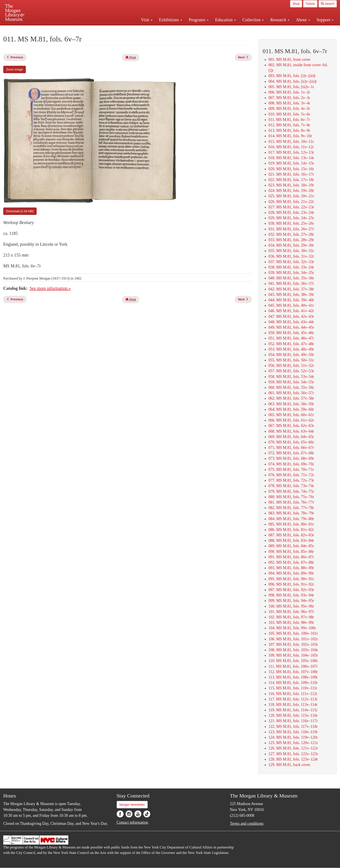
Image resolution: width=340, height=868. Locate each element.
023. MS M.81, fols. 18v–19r (291, 185)
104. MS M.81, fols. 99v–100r (292, 628)
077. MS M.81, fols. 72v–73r (291, 480)
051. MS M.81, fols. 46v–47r (291, 338)
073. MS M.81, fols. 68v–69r (291, 458)
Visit (147, 20)
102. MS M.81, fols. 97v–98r (291, 617)
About (303, 20)
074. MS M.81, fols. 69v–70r (291, 464)
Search (328, 4)
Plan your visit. (118, 29)
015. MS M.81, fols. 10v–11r (291, 142)
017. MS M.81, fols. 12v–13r (291, 152)
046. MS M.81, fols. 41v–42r (291, 311)
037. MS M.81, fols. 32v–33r (291, 262)
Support (325, 20)
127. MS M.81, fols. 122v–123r (293, 754)
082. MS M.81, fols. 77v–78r (291, 508)
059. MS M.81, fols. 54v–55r (291, 382)
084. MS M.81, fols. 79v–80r (291, 519)
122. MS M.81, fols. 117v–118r (293, 726)
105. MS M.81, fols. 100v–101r (293, 633)
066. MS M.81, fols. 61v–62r (291, 420)
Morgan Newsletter (132, 805)
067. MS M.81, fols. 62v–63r (291, 426)
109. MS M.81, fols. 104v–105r (293, 655)
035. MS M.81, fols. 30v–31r (291, 251)
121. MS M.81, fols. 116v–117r (293, 721)
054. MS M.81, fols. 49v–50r (291, 355)
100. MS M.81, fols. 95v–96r (291, 606)
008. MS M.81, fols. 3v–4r (289, 103)
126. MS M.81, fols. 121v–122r (293, 748)
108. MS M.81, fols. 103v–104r (293, 650)
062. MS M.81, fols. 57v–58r (291, 398)
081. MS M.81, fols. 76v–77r (291, 502)
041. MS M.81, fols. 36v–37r (291, 283)
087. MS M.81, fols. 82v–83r (291, 535)
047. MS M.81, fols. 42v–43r (291, 316)
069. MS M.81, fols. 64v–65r (291, 437)
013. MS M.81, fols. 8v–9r (289, 130)
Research (280, 20)
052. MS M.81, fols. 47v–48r (291, 344)
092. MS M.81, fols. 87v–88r (291, 562)
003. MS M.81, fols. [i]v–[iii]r (292, 76)
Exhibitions (171, 20)
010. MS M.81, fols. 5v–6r (289, 114)
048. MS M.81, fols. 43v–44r (291, 322)
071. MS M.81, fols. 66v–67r (291, 448)
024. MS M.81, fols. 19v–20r (291, 191)
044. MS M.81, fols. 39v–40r (291, 300)
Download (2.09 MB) (20, 211)
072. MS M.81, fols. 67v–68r (291, 453)
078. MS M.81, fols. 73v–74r (291, 486)
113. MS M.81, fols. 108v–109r (293, 677)
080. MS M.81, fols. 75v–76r (291, 497)
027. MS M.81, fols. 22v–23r (291, 207)
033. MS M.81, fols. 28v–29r (291, 240)
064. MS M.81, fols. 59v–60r (291, 409)
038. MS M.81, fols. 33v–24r (291, 267)
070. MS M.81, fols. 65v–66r (291, 442)
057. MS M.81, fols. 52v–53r (291, 371)
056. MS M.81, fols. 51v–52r (291, 366)
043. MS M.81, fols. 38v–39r (291, 295)
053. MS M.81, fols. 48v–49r (291, 349)
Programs (199, 20)
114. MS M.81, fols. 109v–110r (293, 683)
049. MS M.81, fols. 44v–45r (291, 327)
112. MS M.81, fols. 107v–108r (293, 672)
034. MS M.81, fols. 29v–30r (291, 245)
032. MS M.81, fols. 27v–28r (291, 234)
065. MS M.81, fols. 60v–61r (291, 415)
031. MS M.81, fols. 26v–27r (291, 229)
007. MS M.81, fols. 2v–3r (289, 98)
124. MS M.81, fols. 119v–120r (293, 737)
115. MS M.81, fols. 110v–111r (293, 688)
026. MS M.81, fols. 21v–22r (291, 202)
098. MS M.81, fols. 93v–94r (291, 595)
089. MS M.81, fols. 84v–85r (291, 546)
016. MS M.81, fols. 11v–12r (291, 147)
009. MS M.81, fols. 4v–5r (289, 109)
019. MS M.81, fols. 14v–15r (291, 163)
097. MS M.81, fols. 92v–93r (291, 590)
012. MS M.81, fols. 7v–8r (289, 125)
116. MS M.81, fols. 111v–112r (293, 694)
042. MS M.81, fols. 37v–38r (291, 289)
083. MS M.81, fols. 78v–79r (291, 513)
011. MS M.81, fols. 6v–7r (289, 120)
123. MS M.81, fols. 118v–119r (293, 732)
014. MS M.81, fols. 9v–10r (290, 136)
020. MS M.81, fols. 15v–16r (291, 169)
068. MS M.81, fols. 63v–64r (291, 431)
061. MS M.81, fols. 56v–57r (291, 393)
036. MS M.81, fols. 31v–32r (291, 256)
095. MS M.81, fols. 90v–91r (291, 579)
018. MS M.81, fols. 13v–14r (291, 158)
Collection (253, 20)
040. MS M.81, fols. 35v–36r (291, 278)
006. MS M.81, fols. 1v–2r (289, 92)
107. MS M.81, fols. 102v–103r (293, 644)
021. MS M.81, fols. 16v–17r (291, 174)
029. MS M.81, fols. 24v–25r (291, 218)
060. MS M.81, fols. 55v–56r (291, 387)
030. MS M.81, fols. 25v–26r (291, 223)
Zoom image (15, 69)
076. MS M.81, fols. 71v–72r (291, 475)
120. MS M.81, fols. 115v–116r (293, 715)
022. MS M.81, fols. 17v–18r (291, 180)
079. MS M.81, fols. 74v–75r (291, 491)
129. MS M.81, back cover (289, 765)
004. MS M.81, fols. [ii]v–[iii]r (293, 81)
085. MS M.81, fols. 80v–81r (291, 524)
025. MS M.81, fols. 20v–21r (291, 196)
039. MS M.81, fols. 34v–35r (291, 273)
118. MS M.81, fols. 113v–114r (293, 705)
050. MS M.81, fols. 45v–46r (291, 333)
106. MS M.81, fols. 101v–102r (293, 639)
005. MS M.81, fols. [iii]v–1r (291, 87)
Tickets (310, 4)
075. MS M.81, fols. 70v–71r (291, 469)
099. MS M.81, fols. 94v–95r (291, 601)
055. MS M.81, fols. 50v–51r (291, 360)
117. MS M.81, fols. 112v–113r (293, 699)
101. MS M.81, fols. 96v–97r (291, 612)
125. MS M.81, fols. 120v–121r (293, 743)
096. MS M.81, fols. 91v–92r (291, 584)
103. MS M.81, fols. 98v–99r (291, 623)
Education (226, 20)
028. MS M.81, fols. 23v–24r (291, 212)
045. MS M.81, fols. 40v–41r (291, 305)
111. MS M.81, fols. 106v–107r (293, 666)
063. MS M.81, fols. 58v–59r (291, 404)
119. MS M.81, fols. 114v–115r (293, 710)
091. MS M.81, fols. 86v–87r (291, 557)
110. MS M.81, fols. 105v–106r (293, 661)
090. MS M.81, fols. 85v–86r (291, 552)
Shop (296, 4)
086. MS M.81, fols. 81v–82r (291, 530)
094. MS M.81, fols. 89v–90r (291, 573)
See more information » (50, 288)
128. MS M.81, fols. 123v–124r (293, 759)
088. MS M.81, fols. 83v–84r (291, 540)
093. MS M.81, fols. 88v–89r (291, 568)
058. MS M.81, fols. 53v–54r (291, 377)
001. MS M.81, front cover (289, 59)
